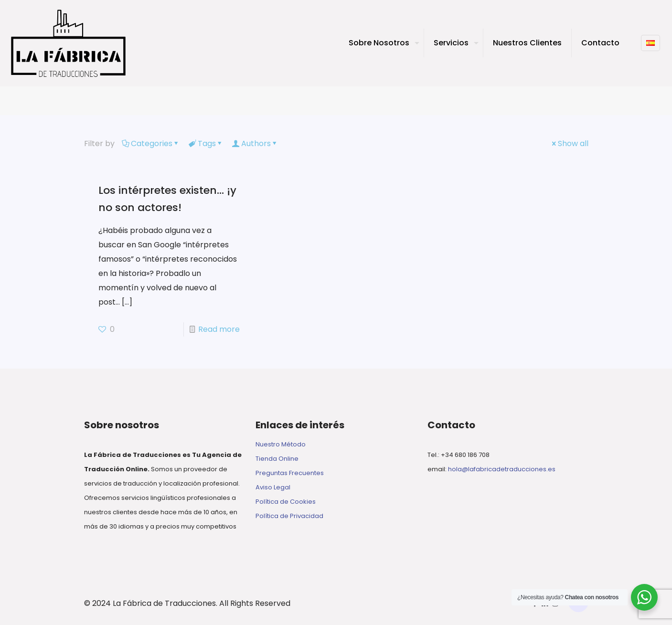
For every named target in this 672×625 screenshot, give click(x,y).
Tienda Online (277, 459)
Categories (151, 143)
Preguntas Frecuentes (290, 473)
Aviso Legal (273, 487)
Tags (206, 143)
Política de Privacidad (289, 516)
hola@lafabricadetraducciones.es (502, 469)
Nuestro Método (281, 444)
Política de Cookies (286, 502)
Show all (569, 143)
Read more (219, 329)
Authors (255, 143)
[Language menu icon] (651, 43)
